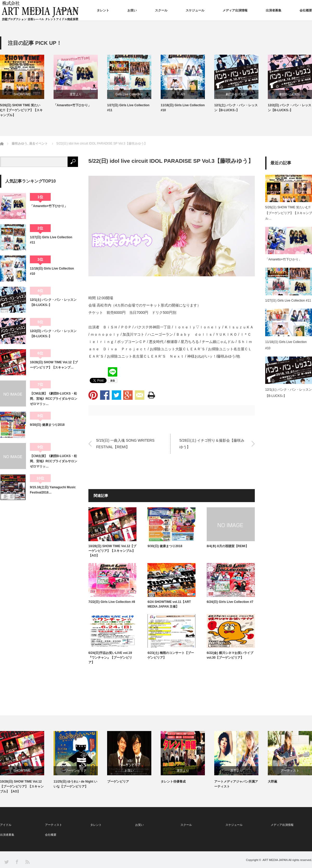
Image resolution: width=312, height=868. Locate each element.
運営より (76, 94)
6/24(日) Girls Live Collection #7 (230, 602)
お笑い (132, 10)
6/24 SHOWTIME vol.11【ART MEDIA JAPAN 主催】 (169, 604)
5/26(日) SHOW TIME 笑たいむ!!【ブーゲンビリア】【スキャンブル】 (21, 110)
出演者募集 (274, 10)
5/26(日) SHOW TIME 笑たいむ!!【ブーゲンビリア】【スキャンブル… (289, 213)
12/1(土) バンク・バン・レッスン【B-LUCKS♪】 (236, 108)
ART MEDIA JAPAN (275, 860)
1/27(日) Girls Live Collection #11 (128, 108)
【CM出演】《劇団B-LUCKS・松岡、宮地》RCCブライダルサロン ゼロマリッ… (54, 399)
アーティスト (69, 10)
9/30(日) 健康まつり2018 (165, 546)
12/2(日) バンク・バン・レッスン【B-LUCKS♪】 (290, 108)
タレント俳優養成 (173, 782)
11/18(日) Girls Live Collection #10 (183, 108)
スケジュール (195, 10)
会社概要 (306, 10)
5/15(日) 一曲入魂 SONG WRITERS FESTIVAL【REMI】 (125, 444)
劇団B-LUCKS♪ (236, 94)
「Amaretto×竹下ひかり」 (72, 105)
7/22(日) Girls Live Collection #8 (112, 602)
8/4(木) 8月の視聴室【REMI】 (228, 546)
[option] (27, 86)
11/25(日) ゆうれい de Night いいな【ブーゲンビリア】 (75, 784)
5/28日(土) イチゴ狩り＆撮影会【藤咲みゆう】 (212, 444)
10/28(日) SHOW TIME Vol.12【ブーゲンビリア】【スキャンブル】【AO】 (112, 551)
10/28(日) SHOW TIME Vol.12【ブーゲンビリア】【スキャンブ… (54, 365)
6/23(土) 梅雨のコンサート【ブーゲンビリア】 (171, 655)
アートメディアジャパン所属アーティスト (236, 784)
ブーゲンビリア (76, 771)
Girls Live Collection (129, 94)
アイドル (35, 10)
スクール (161, 10)
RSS (27, 862)
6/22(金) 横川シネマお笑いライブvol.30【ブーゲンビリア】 (230, 655)
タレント (103, 10)
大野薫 (272, 782)
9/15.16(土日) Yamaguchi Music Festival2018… (53, 490)
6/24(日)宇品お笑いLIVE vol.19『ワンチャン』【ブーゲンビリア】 (110, 658)
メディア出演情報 (235, 10)
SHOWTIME (22, 94)
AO (183, 94)
